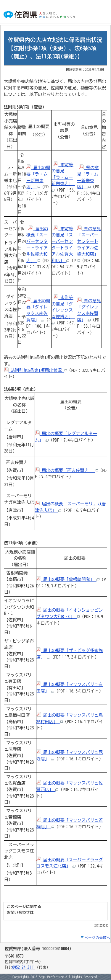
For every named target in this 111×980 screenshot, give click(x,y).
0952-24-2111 (24, 967)
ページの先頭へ (98, 938)
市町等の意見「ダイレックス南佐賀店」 (63, 310)
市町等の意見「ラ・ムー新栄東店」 (63, 177)
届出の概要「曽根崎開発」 (68, 579)
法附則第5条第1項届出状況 (35, 370)
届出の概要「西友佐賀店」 (66, 470)
